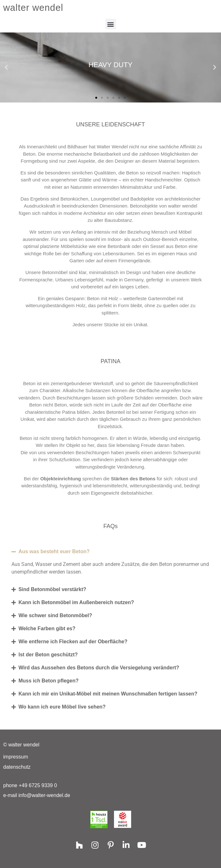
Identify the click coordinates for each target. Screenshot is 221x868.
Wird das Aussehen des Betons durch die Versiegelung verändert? (99, 668)
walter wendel (33, 8)
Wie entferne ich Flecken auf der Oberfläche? (73, 642)
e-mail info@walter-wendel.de (37, 795)
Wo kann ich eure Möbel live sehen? (62, 707)
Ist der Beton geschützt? (48, 655)
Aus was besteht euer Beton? (54, 551)
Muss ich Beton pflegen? (48, 681)
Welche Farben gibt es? (47, 628)
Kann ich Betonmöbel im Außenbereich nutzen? (76, 602)
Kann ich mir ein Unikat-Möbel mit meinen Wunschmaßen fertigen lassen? (108, 694)
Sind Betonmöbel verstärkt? (52, 589)
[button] (111, 24)
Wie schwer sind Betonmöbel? (55, 615)
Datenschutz (17, 767)
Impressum (16, 757)
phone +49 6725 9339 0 (30, 785)
